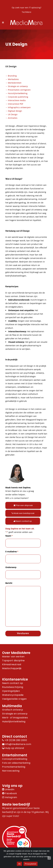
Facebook (9, 793)
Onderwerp (11, 567)
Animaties (13, 118)
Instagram (10, 797)
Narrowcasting (11, 771)
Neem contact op (23, 521)
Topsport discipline (13, 660)
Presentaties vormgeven (19, 90)
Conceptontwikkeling (15, 759)
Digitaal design (15, 111)
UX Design (13, 114)
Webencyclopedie (13, 695)
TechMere (26, 12)
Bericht (9, 583)
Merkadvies (13, 79)
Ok (19, 864)
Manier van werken (13, 657)
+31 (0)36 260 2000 (14, 740)
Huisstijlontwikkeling (18, 93)
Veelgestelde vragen (14, 699)
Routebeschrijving (13, 687)
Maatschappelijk (12, 668)
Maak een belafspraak (23, 513)
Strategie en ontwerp (18, 86)
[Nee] (49, 858)
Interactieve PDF (16, 104)
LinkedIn (8, 789)
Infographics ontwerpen (19, 107)
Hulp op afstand (13, 748)
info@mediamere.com (18, 744)
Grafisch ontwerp (13, 710)
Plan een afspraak (23, 505)
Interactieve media (17, 100)
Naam (9, 536)
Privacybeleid (31, 864)
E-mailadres (12, 552)
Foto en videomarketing (16, 763)
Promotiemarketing (14, 767)
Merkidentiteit (15, 83)
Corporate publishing (18, 97)
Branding (12, 76)
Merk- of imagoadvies (15, 718)
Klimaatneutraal (12, 664)
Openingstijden (11, 691)
